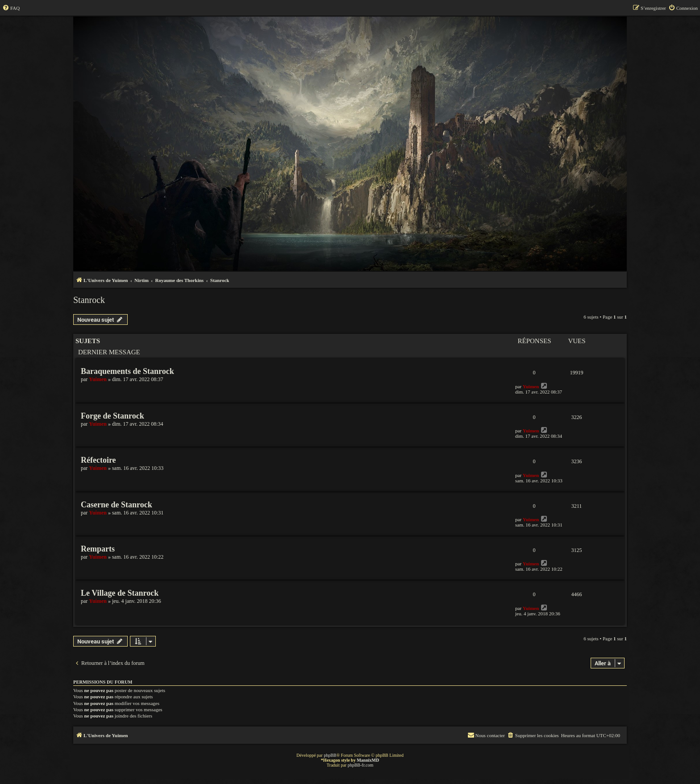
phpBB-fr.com (361, 765)
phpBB (330, 755)
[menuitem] (11, 8)
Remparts (98, 549)
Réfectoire (98, 460)
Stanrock (89, 300)
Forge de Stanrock (112, 416)
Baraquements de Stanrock (127, 371)
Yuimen (98, 379)
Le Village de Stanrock (120, 593)
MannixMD (368, 760)
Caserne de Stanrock (117, 505)
